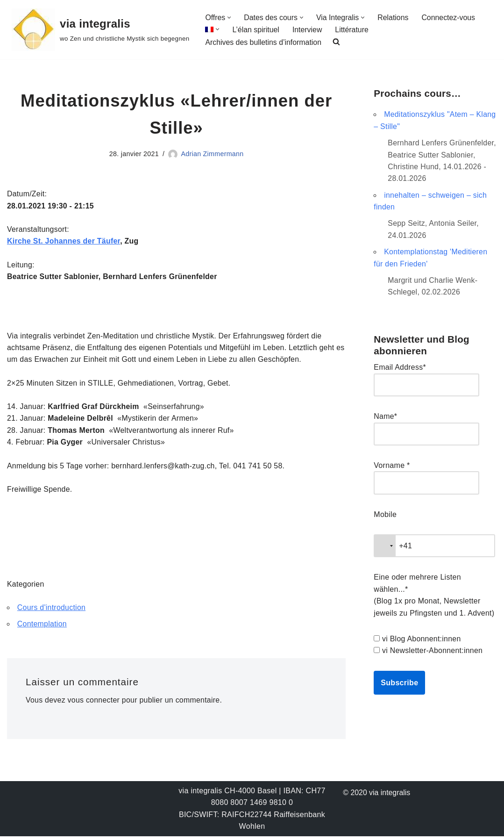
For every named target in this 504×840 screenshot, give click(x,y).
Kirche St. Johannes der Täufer (64, 242)
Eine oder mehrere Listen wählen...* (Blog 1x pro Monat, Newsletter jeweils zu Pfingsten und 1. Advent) (434, 598)
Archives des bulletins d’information (264, 42)
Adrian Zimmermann (212, 154)
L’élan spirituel (256, 30)
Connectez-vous (450, 18)
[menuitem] (209, 29)
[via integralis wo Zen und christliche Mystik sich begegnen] (100, 30)
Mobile (385, 517)
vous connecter (94, 704)
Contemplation (42, 627)
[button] (230, 17)
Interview (308, 30)
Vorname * (392, 467)
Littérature (353, 30)
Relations (394, 18)
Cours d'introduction (52, 611)
